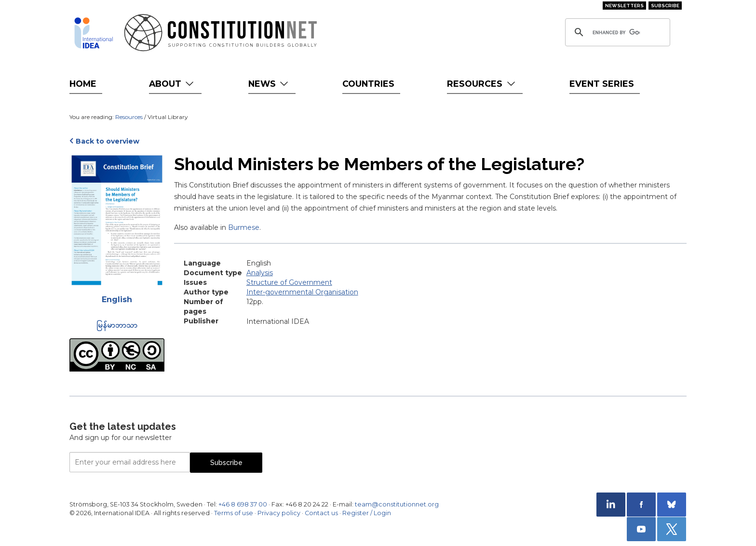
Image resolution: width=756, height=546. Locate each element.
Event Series (602, 84)
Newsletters (624, 6)
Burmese (244, 227)
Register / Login (367, 513)
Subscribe (665, 6)
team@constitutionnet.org (397, 504)
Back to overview (108, 141)
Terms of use (234, 513)
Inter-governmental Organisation (302, 292)
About (172, 84)
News (269, 84)
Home (83, 84)
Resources (482, 84)
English (117, 300)
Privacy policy (279, 513)
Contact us (321, 513)
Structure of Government (289, 282)
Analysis (260, 273)
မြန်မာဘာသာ (117, 325)
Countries (368, 84)
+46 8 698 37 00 (243, 504)
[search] (616, 32)
